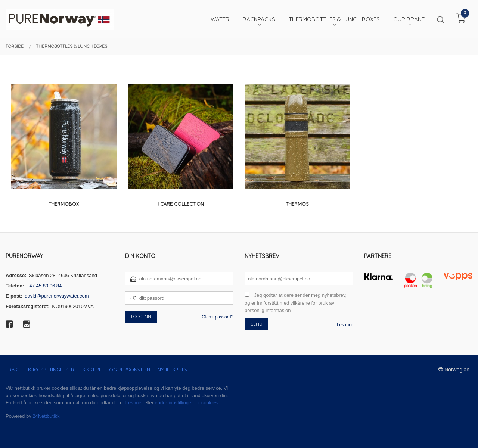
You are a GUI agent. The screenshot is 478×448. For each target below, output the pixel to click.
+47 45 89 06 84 (44, 286)
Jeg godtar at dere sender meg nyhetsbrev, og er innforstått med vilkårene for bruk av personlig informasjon (296, 303)
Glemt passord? (218, 317)
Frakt (13, 370)
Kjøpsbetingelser (51, 370)
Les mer (345, 325)
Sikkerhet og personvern (116, 370)
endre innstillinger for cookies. (187, 403)
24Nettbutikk (46, 416)
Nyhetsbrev (173, 370)
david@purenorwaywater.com (57, 296)
